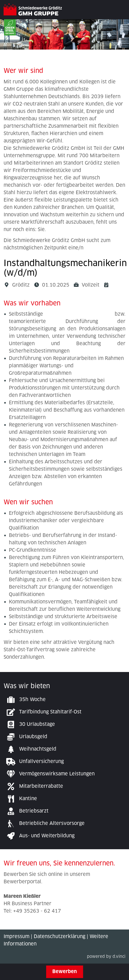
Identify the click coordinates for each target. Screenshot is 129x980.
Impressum (16, 937)
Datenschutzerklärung (59, 937)
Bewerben (65, 972)
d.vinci (119, 957)
